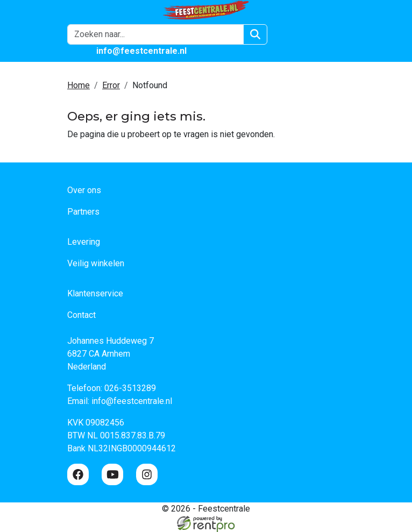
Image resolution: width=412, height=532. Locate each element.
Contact (81, 315)
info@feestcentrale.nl (132, 401)
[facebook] (78, 474)
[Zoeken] (255, 34)
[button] (338, 34)
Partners (83, 212)
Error (111, 85)
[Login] (287, 34)
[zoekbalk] (155, 34)
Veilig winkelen (96, 263)
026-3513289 (130, 388)
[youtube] (112, 474)
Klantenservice (95, 293)
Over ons (84, 190)
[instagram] (147, 474)
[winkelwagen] (312, 34)
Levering (84, 242)
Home (79, 85)
